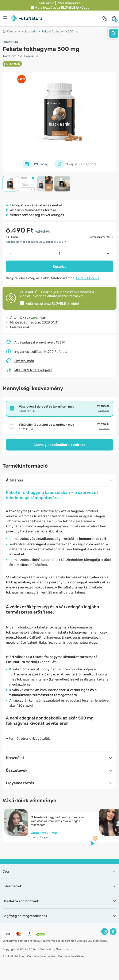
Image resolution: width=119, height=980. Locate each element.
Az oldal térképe (13, 956)
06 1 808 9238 (87, 278)
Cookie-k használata (41, 956)
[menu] (6, 18)
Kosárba (60, 267)
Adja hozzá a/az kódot (62, 7)
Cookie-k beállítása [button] (71, 956)
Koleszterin (29, 31)
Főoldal (9, 31)
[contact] (105, 18)
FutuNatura (10, 42)
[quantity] (59, 253)
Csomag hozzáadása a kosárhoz (59, 445)
